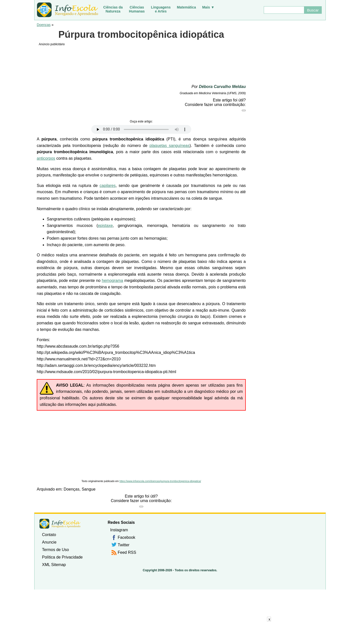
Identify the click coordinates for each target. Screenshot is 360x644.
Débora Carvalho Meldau (222, 87)
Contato (49, 535)
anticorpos (46, 158)
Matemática (186, 7)
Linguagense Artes (161, 9)
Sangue (89, 489)
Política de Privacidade (62, 557)
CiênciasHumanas (137, 9)
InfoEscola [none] (60, 524)
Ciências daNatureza (113, 9)
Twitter (124, 545)
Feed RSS (127, 552)
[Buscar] (284, 10)
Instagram (119, 530)
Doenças (44, 25)
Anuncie (49, 542)
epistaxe (105, 226)
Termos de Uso (55, 550)
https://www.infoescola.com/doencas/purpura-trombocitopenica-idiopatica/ (160, 481)
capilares (107, 186)
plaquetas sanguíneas (169, 146)
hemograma (112, 281)
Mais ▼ (208, 7)
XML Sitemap (54, 565)
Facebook (126, 537)
